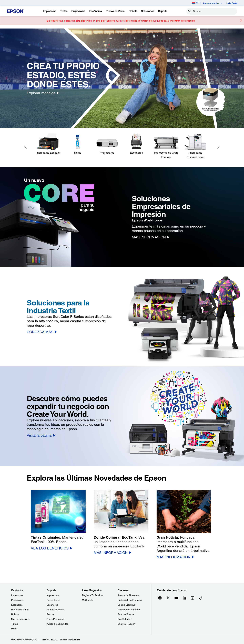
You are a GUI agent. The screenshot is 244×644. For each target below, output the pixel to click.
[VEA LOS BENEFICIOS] (52, 548)
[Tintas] (64, 11)
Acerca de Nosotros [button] (212, 3)
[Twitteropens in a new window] (168, 598)
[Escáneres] (136, 144)
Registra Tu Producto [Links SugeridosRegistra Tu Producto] (93, 595)
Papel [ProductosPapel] (14, 629)
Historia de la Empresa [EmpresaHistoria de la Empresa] (130, 600)
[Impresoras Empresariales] (195, 146)
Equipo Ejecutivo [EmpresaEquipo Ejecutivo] (126, 605)
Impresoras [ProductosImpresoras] (17, 595)
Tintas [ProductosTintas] (14, 624)
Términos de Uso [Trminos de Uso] (50, 640)
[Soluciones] (148, 11)
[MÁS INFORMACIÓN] (151, 237)
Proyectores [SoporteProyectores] (53, 600)
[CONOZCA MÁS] (42, 332)
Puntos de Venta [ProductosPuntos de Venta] (20, 610)
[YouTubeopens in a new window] (176, 598)
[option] (122, 78)
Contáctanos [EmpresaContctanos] (124, 619)
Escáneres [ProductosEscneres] (17, 605)
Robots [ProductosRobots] (15, 614)
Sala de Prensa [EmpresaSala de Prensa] (126, 614)
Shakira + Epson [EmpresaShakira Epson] (126, 624)
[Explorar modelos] (43, 93)
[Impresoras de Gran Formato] (166, 146)
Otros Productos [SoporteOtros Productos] (55, 619)
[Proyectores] (107, 144)
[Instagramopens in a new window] (192, 598)
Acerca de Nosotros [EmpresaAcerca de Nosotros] (128, 595)
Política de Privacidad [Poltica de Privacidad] (70, 640)
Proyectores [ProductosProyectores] (18, 600)
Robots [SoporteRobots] (50, 614)
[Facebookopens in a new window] (160, 598)
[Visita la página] (41, 435)
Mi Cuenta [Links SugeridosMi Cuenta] (88, 600)
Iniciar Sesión (232, 3)
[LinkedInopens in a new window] (184, 598)
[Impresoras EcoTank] (48, 144)
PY (195, 3)
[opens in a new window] (201, 598)
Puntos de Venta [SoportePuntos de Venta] (55, 610)
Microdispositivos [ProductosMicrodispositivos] (20, 619)
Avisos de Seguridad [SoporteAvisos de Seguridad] (58, 624)
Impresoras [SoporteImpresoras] (53, 595)
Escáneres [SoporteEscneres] (52, 605)
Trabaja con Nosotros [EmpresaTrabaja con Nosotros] (129, 610)
